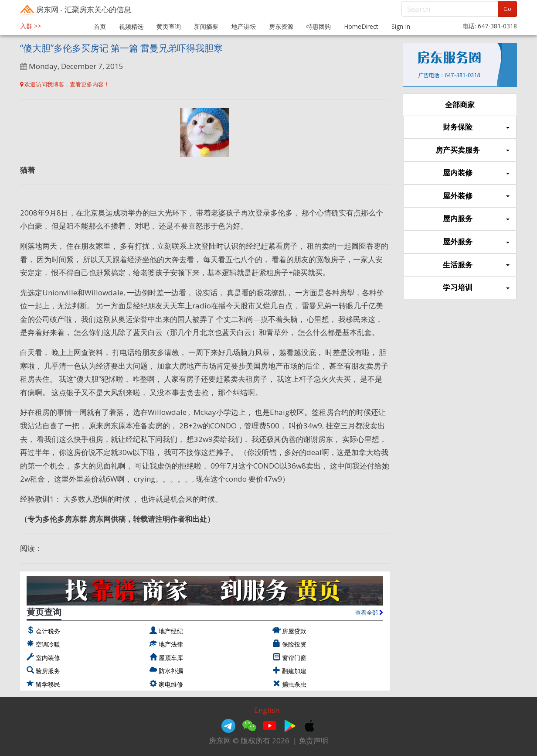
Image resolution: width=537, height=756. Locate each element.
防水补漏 (171, 671)
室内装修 (48, 658)
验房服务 (48, 671)
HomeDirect (361, 26)
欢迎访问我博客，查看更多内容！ (65, 84)
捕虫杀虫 (294, 684)
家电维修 (171, 684)
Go (507, 9)
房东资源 (281, 26)
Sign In (401, 26)
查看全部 (369, 612)
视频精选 (131, 26)
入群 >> (31, 26)
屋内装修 (476, 173)
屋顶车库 (171, 658)
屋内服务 (476, 219)
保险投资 (294, 644)
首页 (100, 26)
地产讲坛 (244, 26)
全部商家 (460, 104)
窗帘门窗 (294, 658)
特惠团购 (319, 26)
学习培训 (476, 288)
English (267, 710)
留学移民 (48, 684)
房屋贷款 (294, 631)
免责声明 (313, 741)
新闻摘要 (206, 26)
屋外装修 (476, 196)
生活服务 (476, 265)
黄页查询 (169, 26)
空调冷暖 (48, 644)
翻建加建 (294, 671)
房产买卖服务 (472, 150)
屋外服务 (476, 242)
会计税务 (48, 631)
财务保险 (476, 127)
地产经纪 (171, 631)
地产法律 (171, 644)
